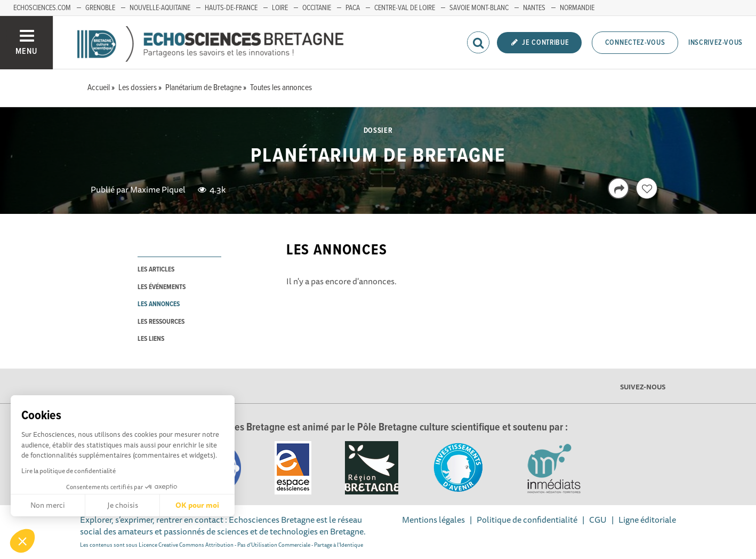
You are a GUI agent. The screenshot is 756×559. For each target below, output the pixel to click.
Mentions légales (433, 520)
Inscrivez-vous (715, 43)
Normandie (577, 8)
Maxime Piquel (158, 189)
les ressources (161, 322)
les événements (162, 287)
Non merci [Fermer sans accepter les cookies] (48, 505)
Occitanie (317, 8)
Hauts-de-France (231, 8)
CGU (598, 520)
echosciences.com (42, 8)
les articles (156, 270)
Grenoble (100, 8)
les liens (151, 339)
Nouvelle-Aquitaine (160, 8)
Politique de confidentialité (527, 520)
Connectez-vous (635, 43)
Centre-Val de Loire (405, 8)
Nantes (534, 8)
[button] (22, 541)
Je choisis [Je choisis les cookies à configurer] (123, 505)
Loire (280, 8)
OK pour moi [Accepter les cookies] (197, 505)
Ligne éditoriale (647, 520)
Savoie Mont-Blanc (479, 8)
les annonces (159, 304)
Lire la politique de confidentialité (69, 471)
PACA (353, 8)
